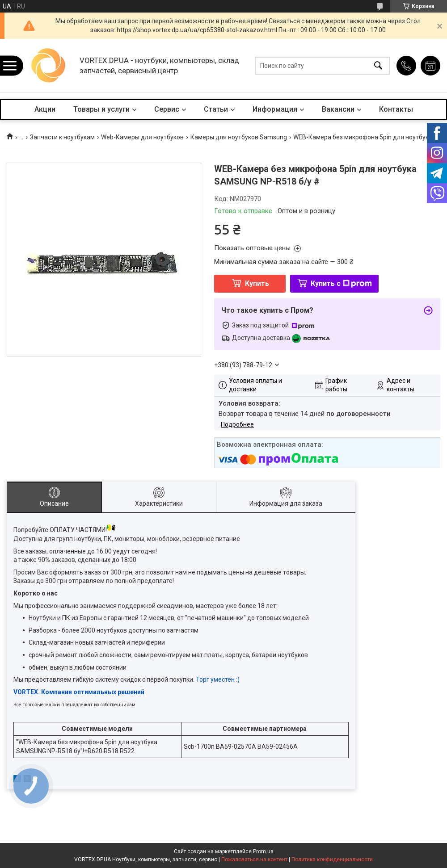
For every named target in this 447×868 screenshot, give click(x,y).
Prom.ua (263, 851)
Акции (45, 109)
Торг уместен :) (218, 679)
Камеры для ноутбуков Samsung (239, 137)
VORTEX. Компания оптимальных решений (79, 692)
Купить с (341, 283)
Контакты (396, 109)
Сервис (167, 109)
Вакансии (338, 109)
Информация (275, 109)
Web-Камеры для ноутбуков (142, 137)
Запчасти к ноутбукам (62, 137)
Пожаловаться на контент (254, 860)
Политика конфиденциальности (332, 860)
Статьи (216, 109)
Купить (257, 283)
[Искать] (378, 65)
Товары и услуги (101, 109)
